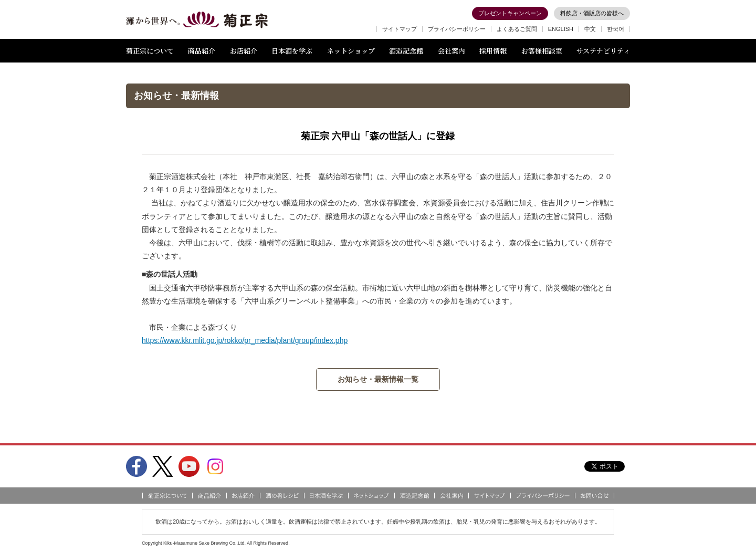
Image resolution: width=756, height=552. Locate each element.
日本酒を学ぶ (292, 51)
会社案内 (451, 51)
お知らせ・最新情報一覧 (378, 379)
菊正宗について (150, 51)
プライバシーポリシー (457, 29)
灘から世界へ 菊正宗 (197, 20)
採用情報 (493, 51)
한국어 (616, 29)
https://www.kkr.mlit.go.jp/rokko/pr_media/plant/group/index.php (245, 340)
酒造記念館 (406, 51)
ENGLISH (561, 29)
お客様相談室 (542, 51)
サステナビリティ (603, 51)
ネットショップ (351, 51)
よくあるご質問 (517, 29)
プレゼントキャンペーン (510, 13)
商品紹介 (202, 51)
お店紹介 (244, 51)
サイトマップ (400, 29)
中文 (590, 29)
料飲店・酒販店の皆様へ (592, 13)
